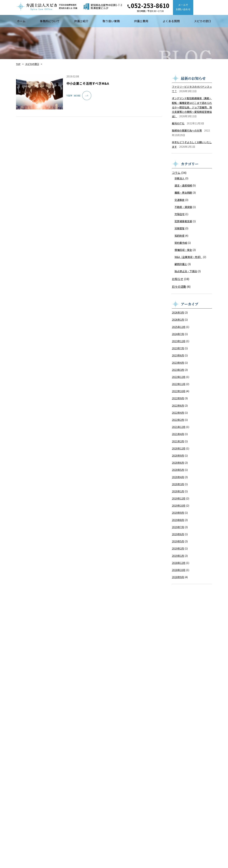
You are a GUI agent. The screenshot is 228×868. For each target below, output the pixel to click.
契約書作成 (181, 243)
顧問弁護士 (181, 264)
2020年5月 (178, 470)
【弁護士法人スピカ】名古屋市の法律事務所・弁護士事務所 (47, 6)
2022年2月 (178, 420)
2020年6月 (178, 463)
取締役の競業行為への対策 (187, 130)
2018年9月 (178, 577)
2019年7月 (178, 527)
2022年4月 (178, 413)
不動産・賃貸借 (183, 207)
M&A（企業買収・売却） (188, 257)
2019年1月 (178, 556)
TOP (18, 64)
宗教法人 (180, 178)
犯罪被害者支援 (183, 221)
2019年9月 (178, 513)
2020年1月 (178, 491)
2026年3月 (178, 312)
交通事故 (180, 200)
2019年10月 (179, 506)
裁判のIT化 (178, 123)
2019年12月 (179, 498)
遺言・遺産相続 (183, 185)
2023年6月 (178, 355)
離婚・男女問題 (183, 193)
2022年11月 (179, 384)
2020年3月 (178, 484)
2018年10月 (179, 570)
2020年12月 (179, 448)
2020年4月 (178, 477)
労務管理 (180, 228)
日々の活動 (179, 286)
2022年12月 (179, 377)
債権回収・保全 (183, 250)
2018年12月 (179, 563)
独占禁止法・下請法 (186, 271)
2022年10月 (179, 391)
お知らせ (178, 279)
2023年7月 (178, 348)
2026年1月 (178, 320)
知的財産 (180, 236)
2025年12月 (179, 327)
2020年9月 (178, 456)
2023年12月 (179, 341)
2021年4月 (178, 434)
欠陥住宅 (180, 214)
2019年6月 (178, 534)
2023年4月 (178, 363)
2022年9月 (178, 398)
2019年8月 (178, 520)
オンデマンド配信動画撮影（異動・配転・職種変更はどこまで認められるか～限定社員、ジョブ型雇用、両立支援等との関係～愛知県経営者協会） (192, 107)
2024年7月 (178, 334)
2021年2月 (178, 441)
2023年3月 (178, 370)
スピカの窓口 (32, 64)
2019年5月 (178, 541)
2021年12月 (179, 427)
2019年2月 (178, 548)
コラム (176, 173)
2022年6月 (178, 406)
